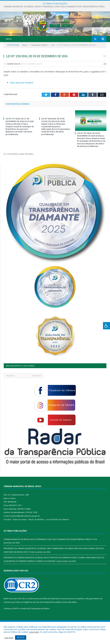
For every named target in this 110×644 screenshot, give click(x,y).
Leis (105, 78)
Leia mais (34, 632)
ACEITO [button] (21, 637)
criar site (21, 613)
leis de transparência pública (49, 616)
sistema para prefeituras (39, 613)
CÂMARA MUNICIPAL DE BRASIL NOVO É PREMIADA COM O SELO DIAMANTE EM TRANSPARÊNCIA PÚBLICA (55, 7)
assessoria (70, 613)
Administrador (14, 78)
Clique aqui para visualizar (21, 97)
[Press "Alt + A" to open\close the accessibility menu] (106, 326)
